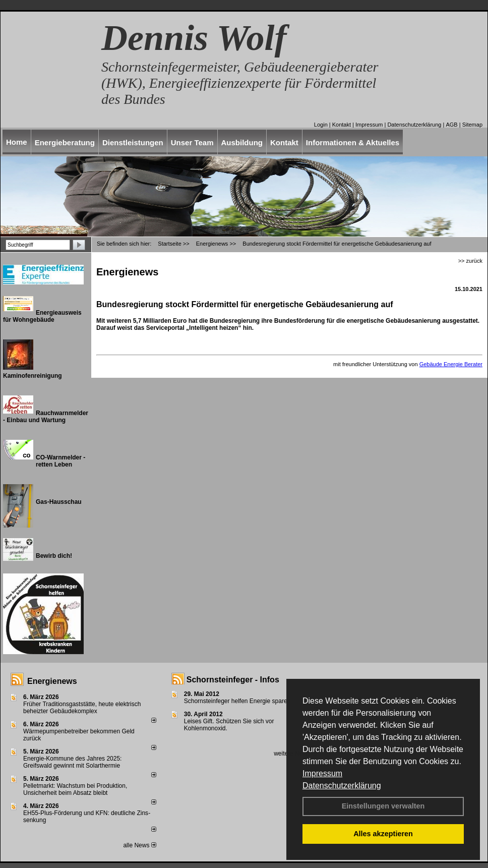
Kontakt (342, 125)
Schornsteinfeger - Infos (233, 680)
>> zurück (470, 261)
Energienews (52, 681)
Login (321, 125)
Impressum (322, 773)
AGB (451, 125)
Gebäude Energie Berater (451, 364)
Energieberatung (65, 142)
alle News (139, 845)
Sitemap (472, 125)
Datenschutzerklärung (342, 786)
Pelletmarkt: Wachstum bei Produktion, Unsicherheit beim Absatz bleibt (75, 789)
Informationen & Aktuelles (353, 142)
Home (17, 142)
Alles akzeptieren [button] (383, 834)
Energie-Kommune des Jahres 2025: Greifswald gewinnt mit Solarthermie (72, 762)
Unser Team (192, 142)
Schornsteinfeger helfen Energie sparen (237, 701)
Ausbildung (242, 142)
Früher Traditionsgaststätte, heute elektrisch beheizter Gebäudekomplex (82, 708)
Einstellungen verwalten (383, 806)
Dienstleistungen (133, 142)
